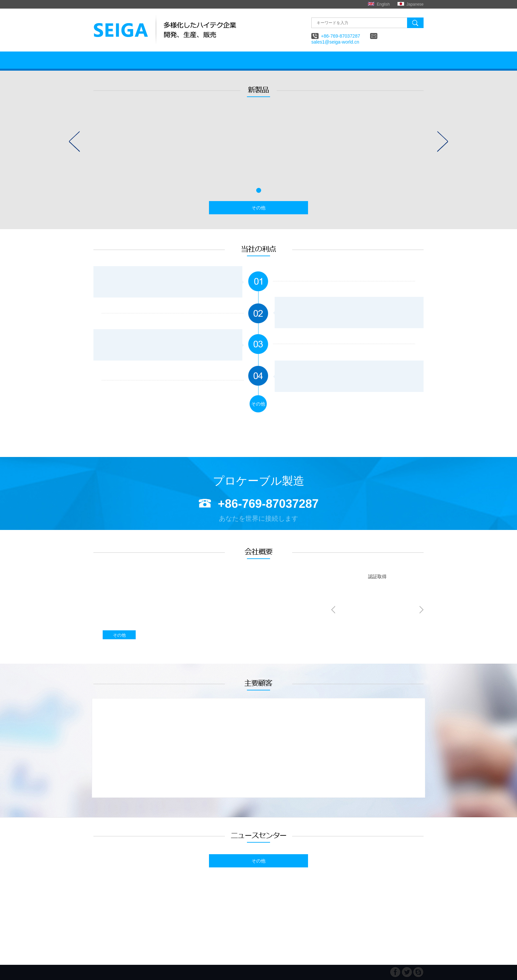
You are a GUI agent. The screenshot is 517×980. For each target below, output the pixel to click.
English (383, 4)
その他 (258, 208)
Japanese (415, 4)
